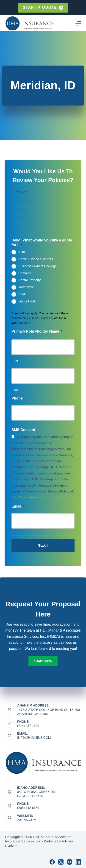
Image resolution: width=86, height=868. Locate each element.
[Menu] (78, 23)
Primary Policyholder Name (37, 331)
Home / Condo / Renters (36, 259)
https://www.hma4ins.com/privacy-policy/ (42, 497)
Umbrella (25, 273)
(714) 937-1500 (28, 726)
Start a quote (43, 8)
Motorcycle (26, 287)
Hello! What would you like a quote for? (42, 243)
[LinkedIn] (78, 862)
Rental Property (29, 280)
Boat (22, 294)
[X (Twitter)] (61, 862)
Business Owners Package (37, 266)
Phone (17, 398)
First (15, 361)
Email (18, 506)
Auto (22, 252)
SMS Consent (23, 430)
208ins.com (27, 820)
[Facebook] (52, 862)
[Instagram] (70, 862)
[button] (43, 661)
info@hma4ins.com (34, 738)
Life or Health (28, 301)
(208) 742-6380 (28, 808)
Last (15, 390)
